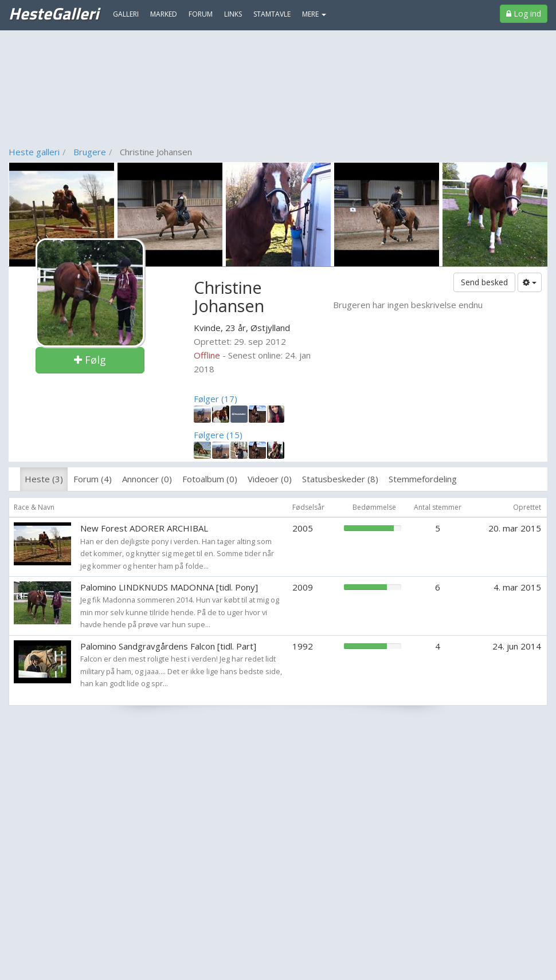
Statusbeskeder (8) (340, 479)
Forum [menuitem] (201, 14)
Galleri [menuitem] (126, 14)
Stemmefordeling (423, 479)
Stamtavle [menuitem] (272, 14)
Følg (90, 360)
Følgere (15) (218, 435)
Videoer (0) (270, 479)
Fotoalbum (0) (210, 479)
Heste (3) (44, 479)
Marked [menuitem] (164, 14)
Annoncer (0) (147, 479)
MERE (314, 14)
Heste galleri (34, 152)
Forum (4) (93, 479)
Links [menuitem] (233, 14)
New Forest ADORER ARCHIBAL (144, 528)
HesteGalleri (54, 13)
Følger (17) (216, 399)
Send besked (484, 282)
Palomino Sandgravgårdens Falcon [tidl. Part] (168, 646)
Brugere (90, 152)
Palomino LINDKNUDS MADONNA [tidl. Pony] (169, 587)
